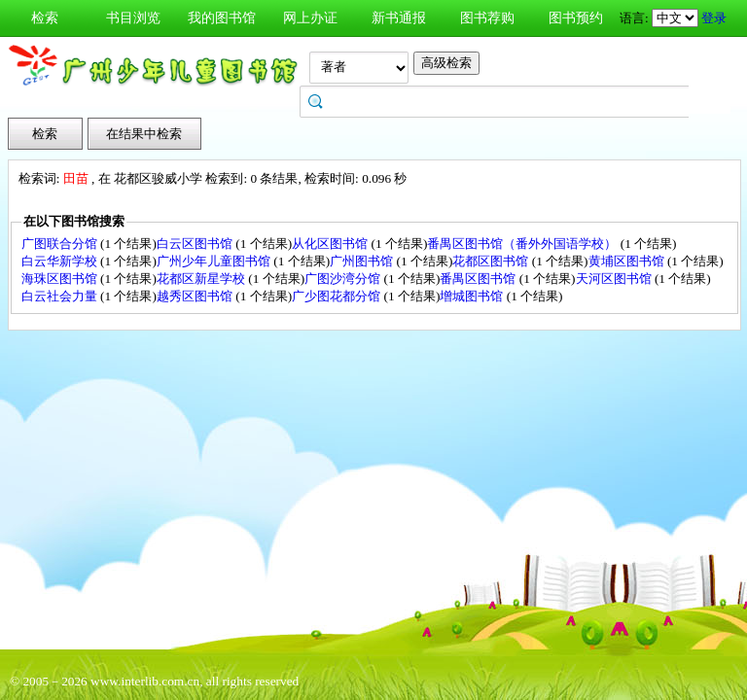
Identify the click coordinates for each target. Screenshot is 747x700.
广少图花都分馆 (338, 296)
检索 (45, 18)
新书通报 (399, 18)
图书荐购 (487, 18)
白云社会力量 (61, 296)
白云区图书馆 (196, 244)
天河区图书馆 (615, 279)
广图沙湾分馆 (344, 279)
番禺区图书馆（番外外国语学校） (523, 244)
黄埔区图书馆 (628, 261)
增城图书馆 (473, 296)
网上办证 (310, 18)
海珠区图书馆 (61, 279)
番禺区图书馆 (479, 279)
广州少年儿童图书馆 (215, 261)
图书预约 (576, 18)
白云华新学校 (61, 261)
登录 (714, 18)
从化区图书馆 (331, 244)
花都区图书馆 (492, 261)
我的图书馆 (222, 18)
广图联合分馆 (61, 244)
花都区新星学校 (202, 279)
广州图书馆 (363, 261)
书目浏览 (133, 18)
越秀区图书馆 (196, 296)
